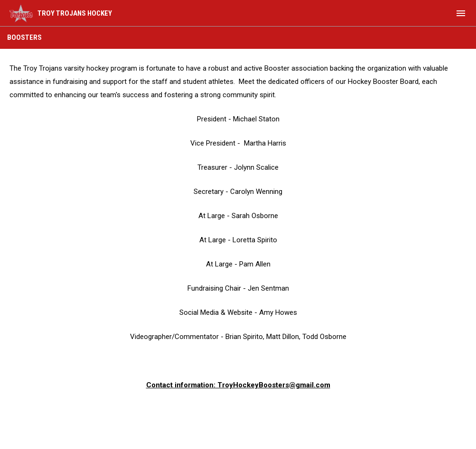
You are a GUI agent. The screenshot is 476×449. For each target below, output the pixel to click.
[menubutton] (461, 13)
